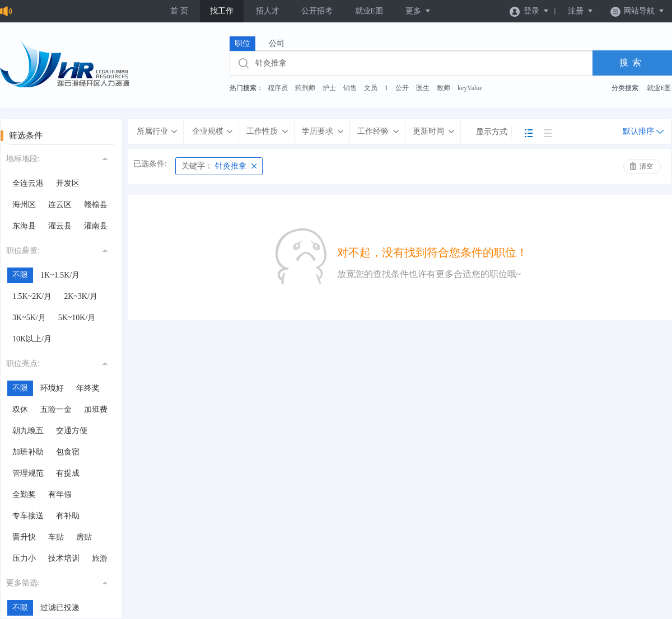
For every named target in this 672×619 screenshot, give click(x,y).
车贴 (56, 537)
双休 (20, 409)
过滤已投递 (60, 608)
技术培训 (64, 558)
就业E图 (369, 11)
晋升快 (24, 537)
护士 (329, 88)
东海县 (24, 226)
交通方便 (72, 431)
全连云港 (28, 183)
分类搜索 (625, 88)
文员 (371, 88)
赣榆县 (96, 205)
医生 (423, 88)
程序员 (278, 88)
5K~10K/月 (77, 318)
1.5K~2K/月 (32, 296)
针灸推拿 (214, 166)
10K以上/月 (32, 339)
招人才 (268, 11)
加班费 (96, 409)
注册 (581, 11)
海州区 (24, 205)
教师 (444, 88)
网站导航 (638, 11)
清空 (646, 166)
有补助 (68, 516)
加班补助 (28, 452)
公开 (402, 88)
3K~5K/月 (29, 318)
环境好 (52, 388)
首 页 (179, 11)
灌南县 (96, 226)
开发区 (68, 183)
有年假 (60, 494)
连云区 (60, 205)
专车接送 (28, 516)
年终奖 (88, 388)
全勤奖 (24, 494)
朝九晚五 (28, 431)
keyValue (470, 88)
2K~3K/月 (81, 296)
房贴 (84, 537)
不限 (20, 275)
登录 (529, 11)
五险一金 (56, 409)
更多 (418, 11)
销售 (350, 88)
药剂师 (305, 88)
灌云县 (60, 226)
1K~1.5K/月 (60, 275)
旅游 (100, 558)
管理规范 (28, 473)
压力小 (24, 558)
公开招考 (317, 11)
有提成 (68, 473)
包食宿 (68, 452)
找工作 (222, 11)
